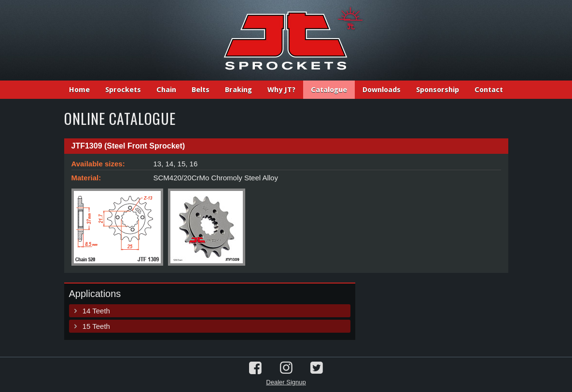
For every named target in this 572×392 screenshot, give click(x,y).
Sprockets (123, 90)
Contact (489, 90)
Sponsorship (438, 90)
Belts (201, 90)
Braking (238, 90)
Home (79, 90)
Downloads (382, 90)
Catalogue (329, 90)
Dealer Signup (286, 382)
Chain (166, 90)
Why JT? (281, 90)
